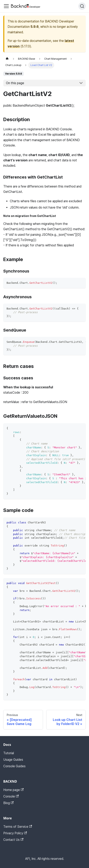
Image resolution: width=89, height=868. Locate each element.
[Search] (82, 6)
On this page (15, 83)
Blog (8, 803)
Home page (13, 790)
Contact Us (13, 840)
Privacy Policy (15, 833)
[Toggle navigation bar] (6, 6)
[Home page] (7, 59)
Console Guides (14, 766)
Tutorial (9, 753)
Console (11, 796)
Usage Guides (13, 760)
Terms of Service (18, 827)
